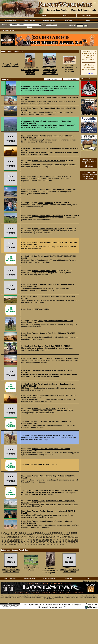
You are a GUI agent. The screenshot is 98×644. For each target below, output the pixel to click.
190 (5, 543)
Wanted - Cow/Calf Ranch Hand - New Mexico (51, 449)
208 (57, 543)
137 (8, 539)
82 (16, 536)
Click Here (89, 73)
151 (48, 539)
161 (77, 539)
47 (23, 535)
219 (11, 544)
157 (66, 539)
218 (8, 544)
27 (57, 533)
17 (36, 533)
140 (16, 539)
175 (40, 541)
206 (51, 543)
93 (39, 536)
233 (51, 544)
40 (8, 535)
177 (45, 541)
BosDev (5, 607)
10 (21, 533)
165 (11, 541)
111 (11, 538)
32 (68, 533)
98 (50, 536)
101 (58, 536)
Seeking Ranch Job (46, 346)
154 (57, 539)
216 (2, 544)
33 (70, 533)
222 (19, 544)
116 (25, 538)
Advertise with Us (49, 20)
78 (8, 536)
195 (19, 543)
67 (65, 535)
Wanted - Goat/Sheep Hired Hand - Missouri (50, 296)
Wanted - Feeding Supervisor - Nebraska (49, 511)
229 (40, 544)
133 (75, 538)
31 (65, 533)
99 (52, 536)
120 (37, 538)
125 (51, 538)
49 (27, 535)
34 (72, 533)
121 (40, 538)
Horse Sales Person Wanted (31, 569)
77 (6, 536)
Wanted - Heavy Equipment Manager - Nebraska (52, 521)
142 (22, 539)
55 (39, 535)
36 (76, 533)
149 (43, 539)
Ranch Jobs (10, 30)
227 (34, 544)
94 (42, 536)
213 (72, 543)
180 (54, 541)
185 (69, 541)
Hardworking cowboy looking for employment (50, 571)
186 (72, 541)
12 (25, 533)
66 (63, 535)
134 (77, 538)
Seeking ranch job (45, 203)
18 (38, 533)
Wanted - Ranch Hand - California (46, 190)
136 (5, 539)
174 (37, 541)
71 (73, 535)
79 (10, 536)
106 (72, 536)
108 (2, 538)
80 (12, 536)
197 (25, 543)
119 (34, 538)
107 (75, 536)
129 (63, 538)
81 (14, 536)
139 (13, 539)
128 (60, 538)
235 (57, 544)
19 (40, 533)
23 (49, 533)
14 (30, 533)
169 (22, 541)
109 (5, 538)
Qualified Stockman (11, 66)
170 (25, 541)
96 (46, 536)
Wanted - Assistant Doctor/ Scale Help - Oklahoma (53, 284)
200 (34, 543)
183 (63, 541)
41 (10, 535)
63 (56, 535)
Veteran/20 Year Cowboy (48, 435)
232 (48, 544)
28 (59, 533)
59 (48, 535)
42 (12, 535)
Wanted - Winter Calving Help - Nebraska (49, 476)
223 (22, 544)
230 (43, 544)
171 (28, 541)
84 (21, 536)
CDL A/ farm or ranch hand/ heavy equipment (30, 72)
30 (63, 533)
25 (53, 533)
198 (28, 543)
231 (45, 544)
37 (1, 535)
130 (66, 538)
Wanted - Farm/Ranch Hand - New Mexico (49, 108)
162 (2, 541)
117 (28, 538)
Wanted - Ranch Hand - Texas (44, 177)
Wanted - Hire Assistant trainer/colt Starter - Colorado (54, 242)
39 (6, 535)
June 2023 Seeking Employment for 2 (54, 97)
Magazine (66, 15)
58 (46, 535)
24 (51, 533)
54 (37, 535)
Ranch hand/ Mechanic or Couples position (56, 384)
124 (48, 538)
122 (43, 538)
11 (23, 533)
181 (57, 541)
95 (44, 536)
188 (77, 541)
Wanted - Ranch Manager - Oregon (46, 229)
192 (11, 543)
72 (75, 535)
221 (16, 544)
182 (60, 541)
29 (61, 533)
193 (13, 543)
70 (71, 535)
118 (31, 538)
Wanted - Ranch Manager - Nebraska (48, 370)
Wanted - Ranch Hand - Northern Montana (11, 571)
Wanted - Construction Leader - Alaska (69, 571)
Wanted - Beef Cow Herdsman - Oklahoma (69, 69)
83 (18, 536)
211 (66, 543)
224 (25, 544)
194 (16, 543)
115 (22, 538)
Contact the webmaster (90, 581)
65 (61, 535)
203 (43, 543)
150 (45, 539)
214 (75, 543)
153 (54, 539)
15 (32, 533)
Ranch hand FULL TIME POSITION (52, 256)
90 (33, 536)
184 (66, 541)
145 (31, 539)
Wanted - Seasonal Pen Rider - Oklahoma (49, 333)
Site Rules (68, 20)
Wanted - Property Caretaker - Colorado (48, 161)
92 (37, 536)
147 (37, 539)
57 (44, 535)
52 (33, 535)
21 (44, 533)
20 (42, 533)
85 (23, 536)
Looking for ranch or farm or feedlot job (54, 421)
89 (31, 536)
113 (16, 538)
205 (48, 543)
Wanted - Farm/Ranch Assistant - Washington (52, 121)
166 (13, 541)
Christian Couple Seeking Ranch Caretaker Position (50, 72)
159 (72, 539)
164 (8, 541)
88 (29, 536)
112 (13, 538)
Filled (40, 464)
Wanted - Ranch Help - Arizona (45, 86)
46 (21, 535)
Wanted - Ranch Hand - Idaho (44, 271)
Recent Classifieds (10, 20)
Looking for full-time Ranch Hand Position (56, 321)
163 (5, 541)
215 (77, 543)
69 (69, 535)
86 (25, 536)
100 (55, 536)
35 (74, 533)
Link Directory (87, 15)
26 (55, 533)
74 (1, 536)
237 (63, 544)
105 (69, 536)
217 (5, 544)
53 (35, 535)
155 (60, 539)
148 (40, 539)
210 (63, 543)
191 (8, 543)
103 (63, 536)
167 (16, 541)
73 (78, 535)
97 (48, 536)
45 (18, 535)
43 (14, 535)
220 (13, 544)
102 (61, 536)
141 (19, 539)
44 (16, 535)
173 (34, 541)
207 (54, 543)
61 (52, 535)
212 (69, 543)
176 (43, 541)
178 (48, 541)
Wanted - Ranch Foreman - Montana (47, 358)
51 (31, 535)
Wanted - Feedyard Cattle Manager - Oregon (51, 148)
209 (60, 543)
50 (29, 535)
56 (42, 535)
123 (45, 538)
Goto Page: (4, 533)
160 (75, 539)
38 (4, 535)
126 (54, 538)
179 (51, 541)
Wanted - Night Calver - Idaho (44, 409)
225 (28, 544)
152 (51, 539)
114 (19, 538)
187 (75, 541)
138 (11, 539)
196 (22, 543)
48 (25, 535)
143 (25, 539)
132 (72, 538)
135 (2, 539)
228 (37, 544)
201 (37, 543)
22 (47, 533)
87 (27, 536)
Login (88, 20)
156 (63, 539)
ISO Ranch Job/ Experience (51, 490)
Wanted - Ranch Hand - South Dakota (47, 216)
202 (40, 543)
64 (59, 535)
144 (28, 539)
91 (35, 536)
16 (34, 533)
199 (31, 543)
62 (54, 535)
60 (50, 535)
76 (4, 536)
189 (2, 543)
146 (34, 539)
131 (69, 538)
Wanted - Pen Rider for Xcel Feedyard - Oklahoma (53, 136)
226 (31, 544)
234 (54, 544)
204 (45, 543)
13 (27, 533)
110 (8, 538)
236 (60, 544)
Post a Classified (29, 20)
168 (19, 541)
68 (67, 535)
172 (31, 541)
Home (44, 15)
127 (57, 538)
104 (66, 536)
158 (69, 539)
